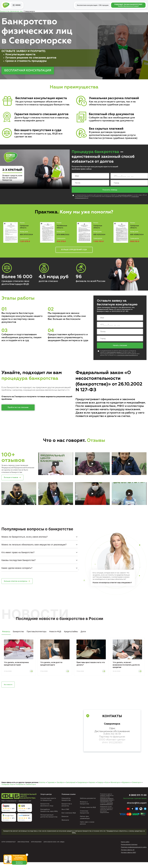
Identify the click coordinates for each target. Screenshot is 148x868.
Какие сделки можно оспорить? (17, 570)
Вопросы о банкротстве (84, 807)
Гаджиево (51, 786)
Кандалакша (82, 786)
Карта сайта (125, 848)
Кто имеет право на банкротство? (18, 555)
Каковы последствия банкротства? (19, 562)
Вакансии (64, 822)
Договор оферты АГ (128, 856)
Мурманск (126, 786)
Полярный (20, 788)
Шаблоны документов (88, 802)
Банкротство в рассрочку (66, 809)
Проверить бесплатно (20, 865)
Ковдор (100, 786)
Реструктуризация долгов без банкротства (47, 823)
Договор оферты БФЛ (128, 858)
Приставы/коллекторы (37, 634)
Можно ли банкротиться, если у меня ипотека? (25, 539)
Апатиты (42, 786)
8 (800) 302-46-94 (112, 738)
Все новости (9, 688)
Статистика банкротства (84, 818)
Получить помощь (110, 190)
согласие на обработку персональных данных (107, 803)
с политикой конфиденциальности (127, 356)
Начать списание (120, 347)
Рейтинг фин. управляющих (85, 823)
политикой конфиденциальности (106, 807)
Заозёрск (60, 786)
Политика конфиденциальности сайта (134, 853)
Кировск (92, 786)
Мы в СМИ (65, 813)
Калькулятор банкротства (65, 803)
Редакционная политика (129, 850)
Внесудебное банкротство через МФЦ (47, 815)
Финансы (6, 634)
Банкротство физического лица (47, 809)
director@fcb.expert (135, 807)
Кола (107, 786)
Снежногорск (31, 788)
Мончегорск (115, 786)
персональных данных (125, 196)
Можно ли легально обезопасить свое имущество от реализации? (34, 547)
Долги (83, 634)
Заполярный (71, 786)
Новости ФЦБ (55, 634)
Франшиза (65, 826)
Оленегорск (136, 786)
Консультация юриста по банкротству (48, 803)
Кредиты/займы (71, 634)
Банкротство (18, 634)
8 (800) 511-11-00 (135, 799)
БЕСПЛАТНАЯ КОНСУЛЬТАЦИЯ (28, 71)
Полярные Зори (8, 788)
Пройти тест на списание (18, 409)
